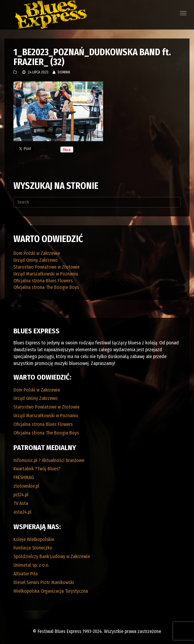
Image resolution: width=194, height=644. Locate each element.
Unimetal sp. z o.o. (31, 565)
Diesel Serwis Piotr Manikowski (44, 582)
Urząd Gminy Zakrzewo (36, 260)
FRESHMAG (24, 477)
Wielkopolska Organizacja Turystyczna (51, 591)
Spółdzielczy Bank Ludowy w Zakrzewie (52, 556)
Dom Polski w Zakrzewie (37, 253)
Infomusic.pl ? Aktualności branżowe (49, 460)
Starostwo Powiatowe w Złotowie (46, 267)
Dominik (64, 72)
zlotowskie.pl (26, 486)
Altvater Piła (26, 574)
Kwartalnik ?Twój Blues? (37, 469)
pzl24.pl (21, 495)
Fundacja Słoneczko (33, 548)
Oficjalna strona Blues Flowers (43, 281)
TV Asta (21, 503)
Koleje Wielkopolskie (34, 539)
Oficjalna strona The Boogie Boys (46, 287)
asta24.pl (22, 512)
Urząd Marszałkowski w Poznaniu (46, 274)
